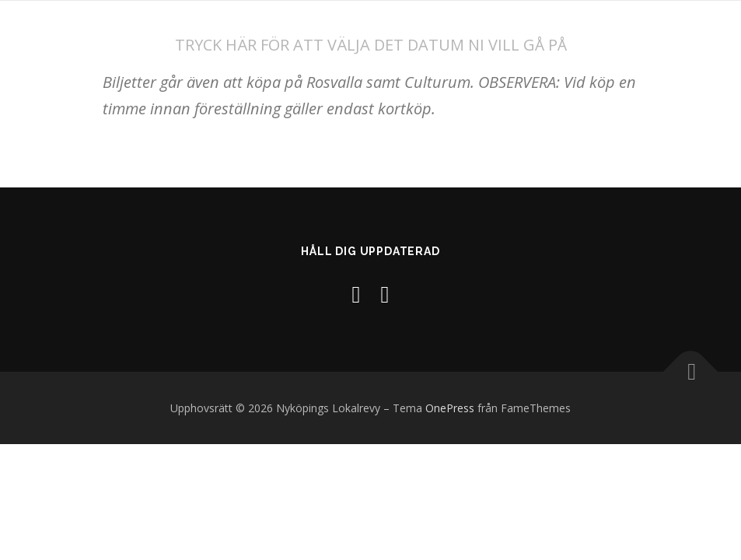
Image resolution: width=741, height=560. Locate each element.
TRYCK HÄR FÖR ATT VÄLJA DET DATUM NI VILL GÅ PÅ (371, 45)
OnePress (450, 408)
